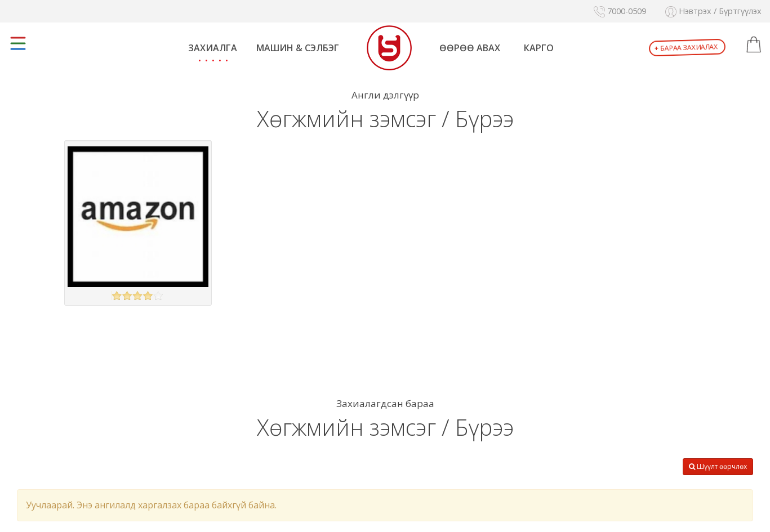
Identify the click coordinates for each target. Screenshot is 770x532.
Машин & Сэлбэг (298, 48)
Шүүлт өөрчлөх (718, 466)
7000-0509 (620, 11)
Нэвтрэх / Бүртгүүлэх (713, 11)
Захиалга (213, 48)
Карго (539, 48)
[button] (754, 45)
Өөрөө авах (470, 48)
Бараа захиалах (686, 48)
